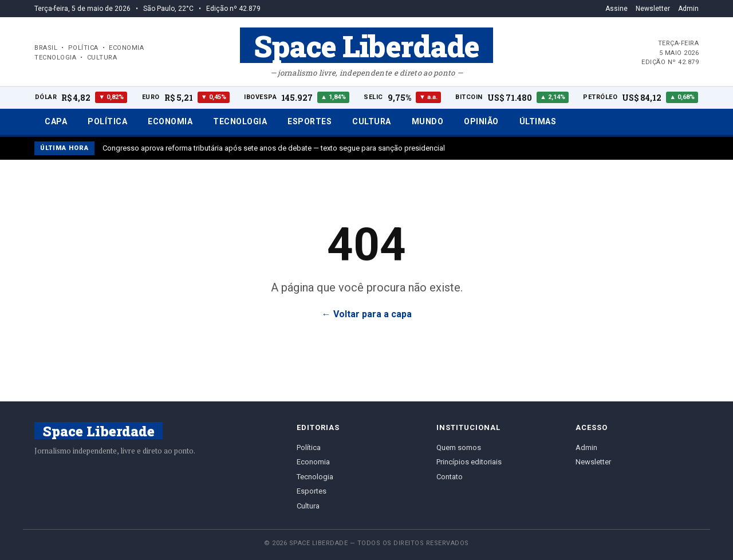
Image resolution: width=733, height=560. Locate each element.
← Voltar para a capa (367, 314)
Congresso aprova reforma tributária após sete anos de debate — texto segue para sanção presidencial (274, 148)
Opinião (481, 121)
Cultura (372, 121)
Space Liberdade (366, 45)
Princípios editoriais (469, 462)
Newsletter (653, 9)
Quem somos (459, 447)
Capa (56, 121)
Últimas (538, 121)
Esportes (310, 121)
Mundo (428, 121)
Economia (170, 121)
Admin (688, 9)
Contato (450, 477)
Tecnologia (240, 121)
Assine (616, 9)
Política (107, 121)
